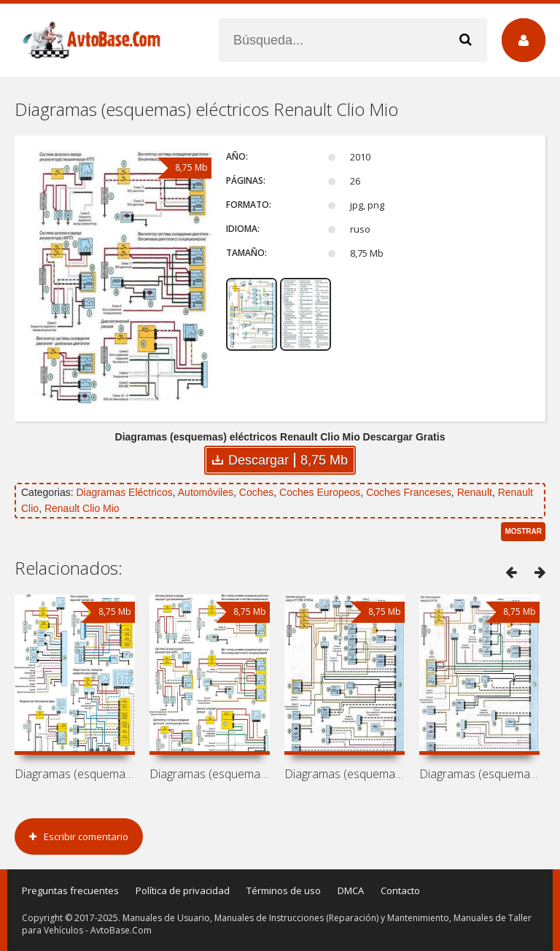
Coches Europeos (320, 492)
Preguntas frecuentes (70, 890)
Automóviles (206, 492)
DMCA (351, 890)
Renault (475, 492)
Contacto (400, 890)
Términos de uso (284, 890)
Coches (256, 492)
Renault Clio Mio (82, 508)
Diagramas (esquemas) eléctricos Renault (75, 774)
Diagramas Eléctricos (124, 492)
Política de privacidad (183, 890)
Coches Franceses (409, 492)
